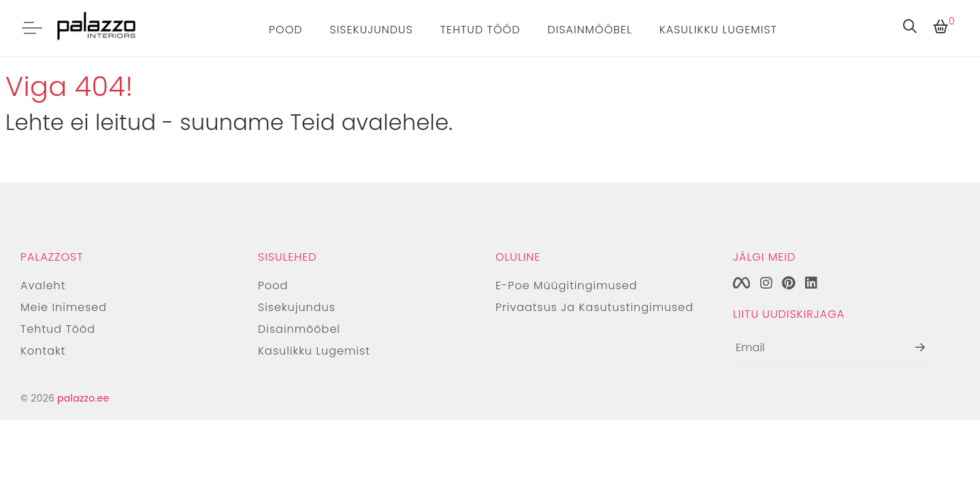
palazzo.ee (83, 398)
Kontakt (43, 351)
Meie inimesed (64, 307)
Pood (286, 30)
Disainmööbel (589, 30)
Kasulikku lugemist (718, 30)
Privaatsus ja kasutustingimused (594, 307)
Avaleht (43, 285)
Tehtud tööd (480, 30)
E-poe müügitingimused (567, 285)
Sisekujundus (372, 30)
